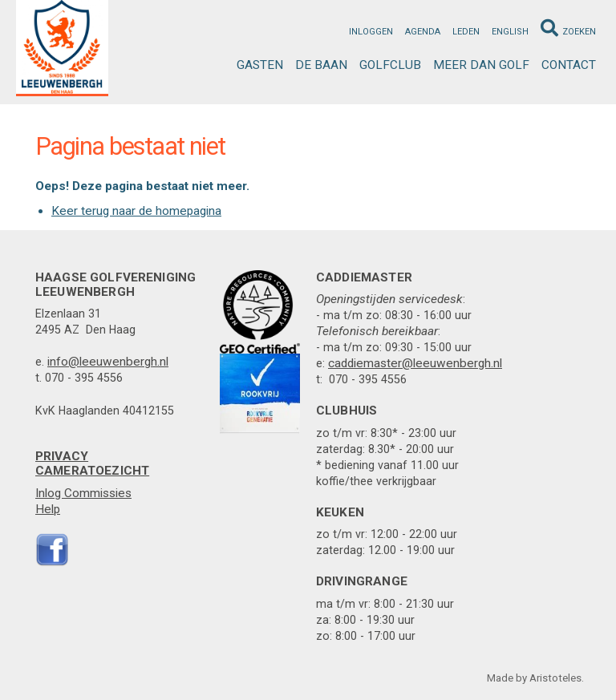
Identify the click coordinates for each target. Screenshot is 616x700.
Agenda (423, 32)
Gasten (260, 65)
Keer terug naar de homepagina (136, 211)
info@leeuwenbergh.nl (108, 362)
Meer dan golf (481, 65)
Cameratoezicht (92, 471)
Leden (466, 32)
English (510, 32)
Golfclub (390, 65)
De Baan (321, 65)
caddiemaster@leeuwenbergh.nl (415, 363)
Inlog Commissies (83, 493)
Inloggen (371, 32)
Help (48, 509)
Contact (569, 65)
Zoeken (568, 28)
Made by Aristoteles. (535, 678)
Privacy (62, 456)
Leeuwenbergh (62, 48)
